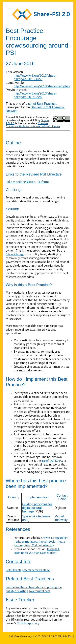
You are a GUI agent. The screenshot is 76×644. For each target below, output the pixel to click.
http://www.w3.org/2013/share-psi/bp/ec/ (42, 86)
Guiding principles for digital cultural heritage (37, 508)
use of (52, 461)
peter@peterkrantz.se (36, 570)
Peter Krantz (14, 570)
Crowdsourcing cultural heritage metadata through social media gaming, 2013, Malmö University (41, 542)
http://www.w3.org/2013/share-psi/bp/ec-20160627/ (35, 77)
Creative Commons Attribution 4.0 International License (33, 125)
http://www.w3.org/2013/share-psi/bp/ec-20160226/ (35, 95)
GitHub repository (28, 623)
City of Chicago (15, 254)
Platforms (43, 182)
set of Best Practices (43, 104)
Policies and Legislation (20, 182)
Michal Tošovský (61, 518)
